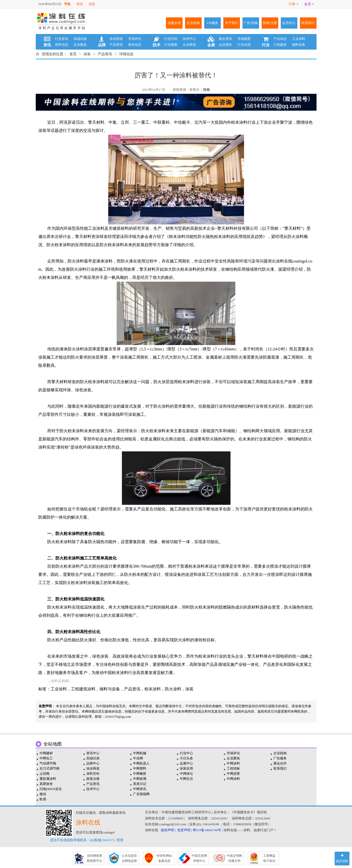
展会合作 (280, 763)
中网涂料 (233, 763)
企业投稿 (193, 23)
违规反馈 (174, 23)
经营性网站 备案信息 (164, 858)
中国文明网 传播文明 (234, 858)
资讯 (80, 4)
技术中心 (189, 39)
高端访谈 (80, 39)
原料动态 (62, 45)
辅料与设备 (110, 689)
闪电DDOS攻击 (51, 789)
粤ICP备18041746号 (207, 830)
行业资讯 (62, 39)
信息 (92, 4)
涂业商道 (116, 39)
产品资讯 (116, 45)
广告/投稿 (251, 23)
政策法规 (93, 779)
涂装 (87, 54)
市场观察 (244, 39)
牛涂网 (138, 758)
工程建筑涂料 (83, 689)
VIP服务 (213, 23)
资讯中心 (93, 753)
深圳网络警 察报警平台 (94, 858)
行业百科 (171, 39)
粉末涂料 (153, 689)
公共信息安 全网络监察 (129, 858)
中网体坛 (186, 774)
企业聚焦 (80, 45)
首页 (73, 54)
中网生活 (186, 779)
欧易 (43, 799)
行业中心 (186, 753)
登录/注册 (270, 23)
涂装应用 (186, 768)
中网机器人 (141, 763)
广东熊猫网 (141, 794)
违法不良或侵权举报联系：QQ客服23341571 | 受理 (87, 840)
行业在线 (244, 45)
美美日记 (140, 784)
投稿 (207, 90)
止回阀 (45, 774)
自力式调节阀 (50, 768)
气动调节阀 (48, 763)
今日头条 (186, 758)
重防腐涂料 (48, 779)
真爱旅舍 (46, 784)
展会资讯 (225, 39)
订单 (294, 4)
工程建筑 (280, 45)
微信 (43, 794)
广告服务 (280, 758)
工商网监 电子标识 (269, 858)
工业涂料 (299, 39)
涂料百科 (93, 774)
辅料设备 (299, 45)
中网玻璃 (140, 779)
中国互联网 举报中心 (199, 858)
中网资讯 (140, 789)
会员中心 (289, 23)
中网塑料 (140, 768)
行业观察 (171, 45)
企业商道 (189, 45)
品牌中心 (93, 763)
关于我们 (232, 23)
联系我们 (308, 23)
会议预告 (225, 45)
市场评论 (135, 39)
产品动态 (280, 39)
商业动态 (135, 45)
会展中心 (186, 763)
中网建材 (46, 753)
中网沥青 (233, 774)
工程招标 (233, 768)
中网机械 (140, 753)
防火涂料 (173, 689)
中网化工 (46, 758)
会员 (309, 4)
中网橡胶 (140, 774)
